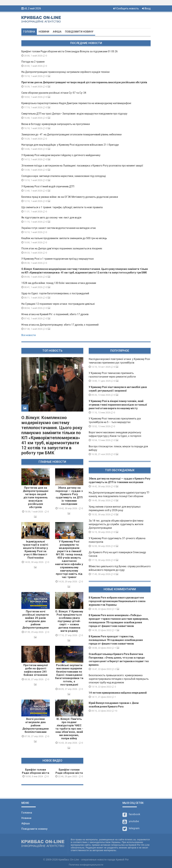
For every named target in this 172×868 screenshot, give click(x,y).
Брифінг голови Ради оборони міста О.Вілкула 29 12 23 (69, 773)
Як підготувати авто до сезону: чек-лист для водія (51, 218)
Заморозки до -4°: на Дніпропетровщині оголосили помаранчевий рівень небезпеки (71, 134)
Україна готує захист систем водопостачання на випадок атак (59, 228)
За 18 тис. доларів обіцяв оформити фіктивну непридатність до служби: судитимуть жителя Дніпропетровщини (116, 524)
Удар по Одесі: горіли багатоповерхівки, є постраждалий (55, 293)
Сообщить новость (126, 8)
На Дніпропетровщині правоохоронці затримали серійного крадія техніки (65, 72)
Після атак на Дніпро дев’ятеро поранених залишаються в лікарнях (62, 248)
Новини (44, 32)
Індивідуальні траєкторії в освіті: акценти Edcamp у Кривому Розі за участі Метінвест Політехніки (35, 550)
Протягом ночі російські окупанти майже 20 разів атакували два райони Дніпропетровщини (35, 620)
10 (115, 711)
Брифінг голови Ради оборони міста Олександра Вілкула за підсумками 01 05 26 (69, 51)
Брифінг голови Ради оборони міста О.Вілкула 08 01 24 (36, 773)
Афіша (57, 32)
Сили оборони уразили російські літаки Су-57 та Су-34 (54, 93)
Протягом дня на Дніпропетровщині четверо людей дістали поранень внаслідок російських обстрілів (84, 82)
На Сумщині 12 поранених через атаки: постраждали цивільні (58, 304)
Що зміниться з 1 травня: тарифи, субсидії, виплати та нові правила (62, 207)
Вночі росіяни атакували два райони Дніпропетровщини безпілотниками (35, 725)
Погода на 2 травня (33, 62)
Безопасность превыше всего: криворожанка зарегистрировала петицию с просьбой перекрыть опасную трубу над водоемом (119, 679)
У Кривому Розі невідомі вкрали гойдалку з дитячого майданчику (61, 155)
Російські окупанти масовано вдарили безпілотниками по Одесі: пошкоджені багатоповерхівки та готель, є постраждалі (69, 675)
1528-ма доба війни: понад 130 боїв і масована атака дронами (59, 283)
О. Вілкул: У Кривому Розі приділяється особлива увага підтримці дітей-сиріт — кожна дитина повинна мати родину (69, 621)
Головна (29, 32)
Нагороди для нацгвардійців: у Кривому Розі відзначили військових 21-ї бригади (70, 145)
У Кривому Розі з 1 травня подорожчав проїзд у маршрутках (58, 259)
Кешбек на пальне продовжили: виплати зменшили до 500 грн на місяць (64, 238)
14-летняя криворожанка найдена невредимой (118, 693)
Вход (146, 8)
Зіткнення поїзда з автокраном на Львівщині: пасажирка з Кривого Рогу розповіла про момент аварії (82, 166)
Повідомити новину (79, 32)
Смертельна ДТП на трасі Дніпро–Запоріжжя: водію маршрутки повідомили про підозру (74, 114)
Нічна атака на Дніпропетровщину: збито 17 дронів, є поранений (60, 325)
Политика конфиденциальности (86, 865)
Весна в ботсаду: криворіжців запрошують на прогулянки (56, 124)
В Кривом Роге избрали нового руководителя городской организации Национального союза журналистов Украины (117, 601)
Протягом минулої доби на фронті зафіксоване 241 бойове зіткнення (36, 670)
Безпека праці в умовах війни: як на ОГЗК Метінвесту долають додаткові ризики (70, 197)
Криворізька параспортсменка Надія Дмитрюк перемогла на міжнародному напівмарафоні (76, 103)
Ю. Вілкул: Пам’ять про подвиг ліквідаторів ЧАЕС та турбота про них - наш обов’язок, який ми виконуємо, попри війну (69, 729)
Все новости (29, 335)
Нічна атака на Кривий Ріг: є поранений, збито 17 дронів (55, 314)
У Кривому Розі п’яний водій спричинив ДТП (48, 186)
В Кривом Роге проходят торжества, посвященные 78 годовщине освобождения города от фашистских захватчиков (116, 640)
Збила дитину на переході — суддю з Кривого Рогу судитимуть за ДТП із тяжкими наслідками (69, 496)
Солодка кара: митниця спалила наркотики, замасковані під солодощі (64, 176)
